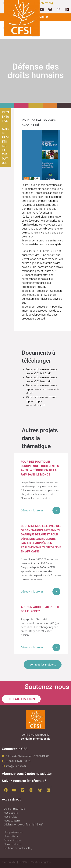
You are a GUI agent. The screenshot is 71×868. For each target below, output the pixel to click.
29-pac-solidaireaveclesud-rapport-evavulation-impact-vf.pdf (42, 389)
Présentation (5, 117)
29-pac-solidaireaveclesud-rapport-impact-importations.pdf (41, 401)
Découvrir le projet (32, 510)
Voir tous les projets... (43, 665)
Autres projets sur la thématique (6, 146)
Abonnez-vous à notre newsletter (27, 774)
